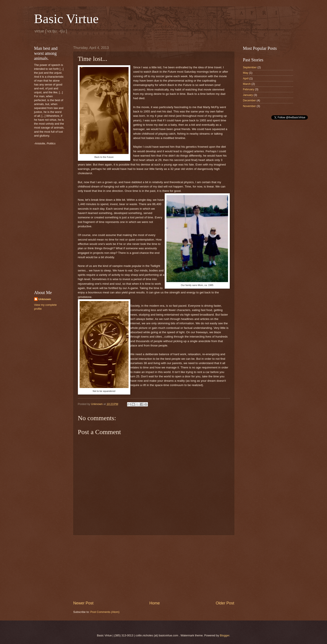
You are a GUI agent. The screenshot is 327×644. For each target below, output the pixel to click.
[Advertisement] (154, 568)
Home (154, 603)
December (249, 100)
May (246, 73)
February (249, 89)
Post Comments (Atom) (105, 612)
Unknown (45, 299)
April (246, 78)
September (250, 67)
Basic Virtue (66, 19)
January (248, 95)
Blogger (225, 635)
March (247, 84)
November (249, 106)
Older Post (225, 603)
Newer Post (83, 603)
